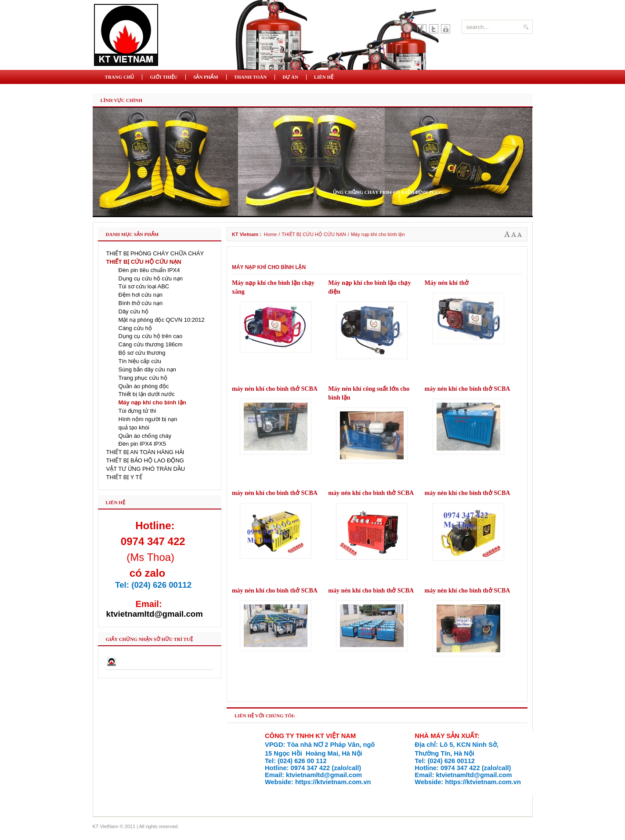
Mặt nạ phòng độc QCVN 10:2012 (162, 320)
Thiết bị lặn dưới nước (147, 394)
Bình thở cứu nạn (141, 303)
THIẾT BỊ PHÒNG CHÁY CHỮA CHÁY (155, 253)
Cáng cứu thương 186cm (151, 344)
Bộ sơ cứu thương (142, 353)
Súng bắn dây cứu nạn (147, 369)
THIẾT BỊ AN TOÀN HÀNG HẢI (145, 452)
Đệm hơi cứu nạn (141, 295)
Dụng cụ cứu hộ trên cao (151, 336)
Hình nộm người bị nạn (148, 419)
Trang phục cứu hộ (143, 378)
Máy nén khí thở (447, 283)
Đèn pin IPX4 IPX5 (142, 444)
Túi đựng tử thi (137, 411)
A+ (507, 234)
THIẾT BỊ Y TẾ (124, 477)
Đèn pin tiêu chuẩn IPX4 (149, 270)
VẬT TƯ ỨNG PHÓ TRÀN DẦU (146, 469)
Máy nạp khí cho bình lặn (152, 402)
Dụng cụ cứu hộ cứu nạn (151, 278)
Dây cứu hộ (134, 311)
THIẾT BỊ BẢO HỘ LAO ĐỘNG (145, 460)
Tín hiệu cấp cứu (140, 361)
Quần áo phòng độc (144, 386)
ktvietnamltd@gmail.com (155, 614)
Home (270, 234)
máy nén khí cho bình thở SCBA (275, 389)
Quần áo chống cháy (145, 436)
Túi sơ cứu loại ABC (144, 286)
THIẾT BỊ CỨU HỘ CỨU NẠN (314, 234)
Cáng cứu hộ (135, 328)
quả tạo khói (134, 427)
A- (520, 234)
